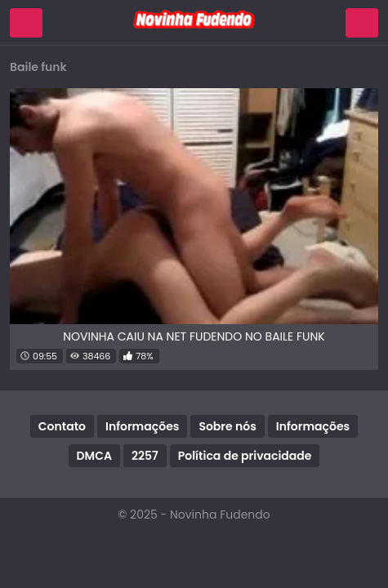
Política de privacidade (245, 456)
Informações (142, 426)
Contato (62, 426)
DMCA (94, 456)
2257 (145, 456)
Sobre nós (227, 426)
